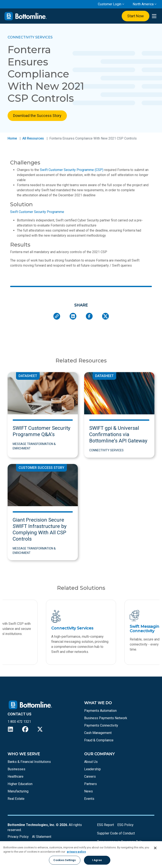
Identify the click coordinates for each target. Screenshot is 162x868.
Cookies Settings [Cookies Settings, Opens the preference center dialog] (65, 860)
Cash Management (98, 733)
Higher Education (20, 784)
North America (143, 4)
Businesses (16, 769)
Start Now (136, 16)
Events (89, 799)
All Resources (33, 138)
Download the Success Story (37, 116)
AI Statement (42, 837)
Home (12, 138)
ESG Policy (125, 825)
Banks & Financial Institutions (29, 762)
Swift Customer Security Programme (37, 212)
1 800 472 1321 (19, 722)
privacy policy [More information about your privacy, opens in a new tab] (76, 852)
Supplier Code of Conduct (116, 833)
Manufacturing (18, 791)
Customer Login (110, 4)
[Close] (155, 848)
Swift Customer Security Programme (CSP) (72, 170)
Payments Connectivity (101, 725)
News (88, 791)
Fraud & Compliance (99, 740)
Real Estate (16, 799)
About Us (91, 762)
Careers (90, 776)
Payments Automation (100, 711)
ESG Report (105, 825)
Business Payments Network (106, 718)
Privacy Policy (18, 837)
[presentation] (154, 16)
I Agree (97, 860)
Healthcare (16, 776)
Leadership (92, 769)
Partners (90, 784)
